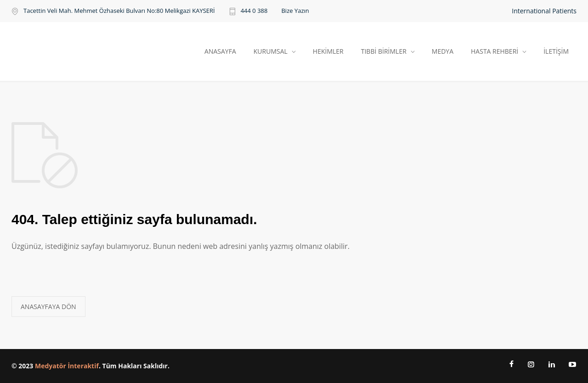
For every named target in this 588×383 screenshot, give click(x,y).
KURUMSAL (271, 51)
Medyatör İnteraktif (67, 366)
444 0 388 (254, 11)
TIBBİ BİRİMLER (384, 51)
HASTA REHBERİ (495, 51)
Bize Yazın (295, 11)
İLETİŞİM (556, 51)
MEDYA (443, 51)
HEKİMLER (328, 51)
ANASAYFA (220, 51)
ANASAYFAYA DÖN (48, 307)
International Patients (544, 11)
